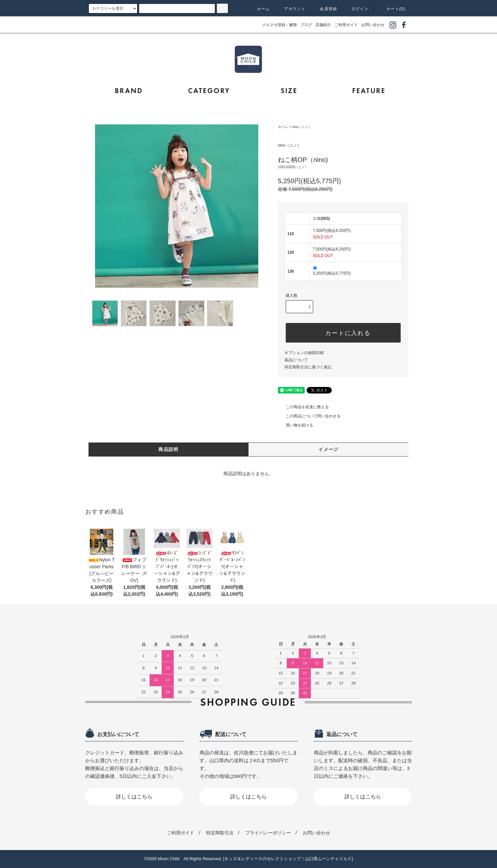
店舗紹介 (323, 25)
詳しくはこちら (134, 797)
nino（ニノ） (302, 127)
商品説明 (168, 449)
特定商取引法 (220, 833)
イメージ (329, 449)
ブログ (306, 25)
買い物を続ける (296, 425)
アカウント (291, 9)
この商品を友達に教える (303, 407)
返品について (296, 360)
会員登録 (324, 9)
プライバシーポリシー (268, 833)
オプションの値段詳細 (304, 353)
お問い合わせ (373, 25)
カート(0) (392, 9)
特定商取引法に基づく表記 (308, 367)
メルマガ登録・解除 (280, 25)
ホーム (260, 9)
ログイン (356, 9)
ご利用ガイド (346, 25)
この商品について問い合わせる (309, 416)
